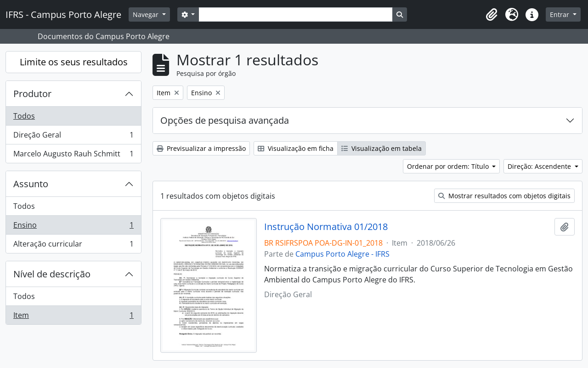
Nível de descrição (52, 274)
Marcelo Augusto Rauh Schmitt (73, 155)
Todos (24, 116)
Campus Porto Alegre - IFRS (342, 254)
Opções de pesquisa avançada (225, 120)
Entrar (560, 14)
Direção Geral (73, 137)
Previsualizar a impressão (201, 148)
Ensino (73, 227)
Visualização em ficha (296, 148)
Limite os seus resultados (74, 62)
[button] (492, 15)
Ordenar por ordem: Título (449, 166)
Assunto (31, 184)
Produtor (32, 94)
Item (73, 317)
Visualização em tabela (382, 148)
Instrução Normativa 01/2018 (326, 227)
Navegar (147, 14)
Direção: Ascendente (540, 166)
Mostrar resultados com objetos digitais (504, 196)
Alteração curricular (73, 246)
